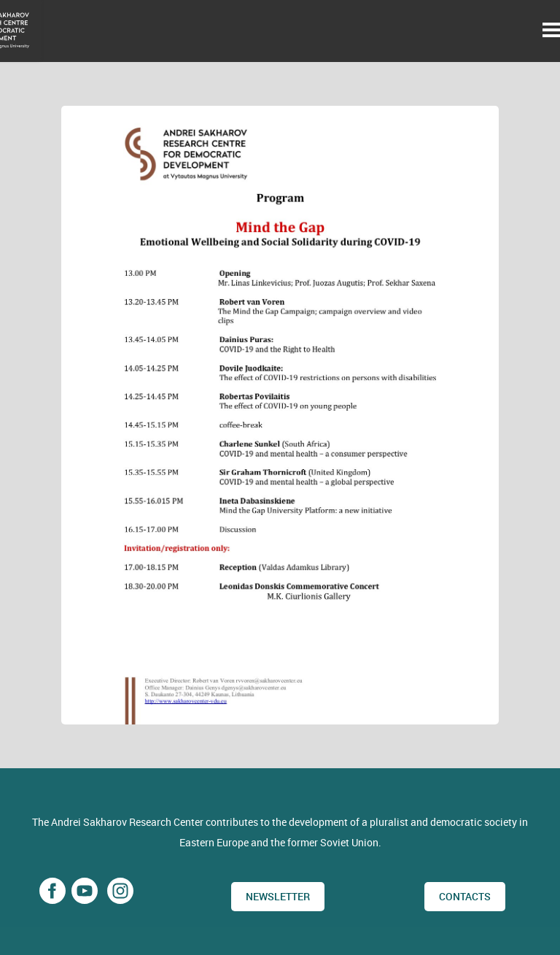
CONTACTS (465, 896)
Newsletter (278, 896)
